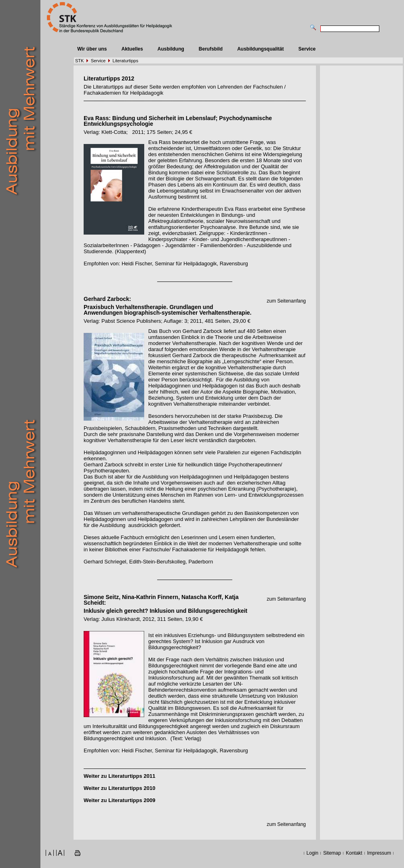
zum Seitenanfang (286, 301)
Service (307, 49)
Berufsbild (211, 49)
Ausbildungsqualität (260, 49)
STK (79, 61)
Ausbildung (171, 49)
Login (312, 853)
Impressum (379, 853)
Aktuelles (132, 49)
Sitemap (332, 853)
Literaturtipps (126, 61)
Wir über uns (92, 49)
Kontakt (354, 853)
